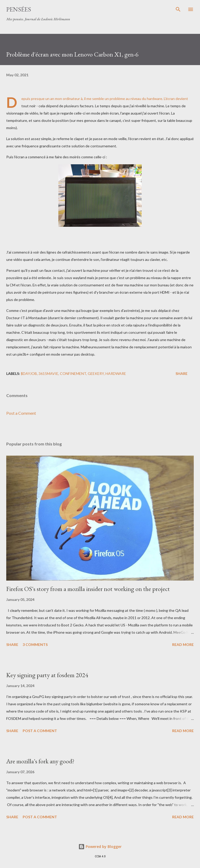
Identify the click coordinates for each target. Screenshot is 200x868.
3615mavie (48, 373)
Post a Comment (21, 413)
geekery (96, 373)
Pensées (19, 9)
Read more (183, 644)
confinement (73, 373)
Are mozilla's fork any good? (40, 761)
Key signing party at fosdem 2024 (47, 675)
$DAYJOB (29, 373)
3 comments (35, 644)
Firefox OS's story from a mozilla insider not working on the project (88, 589)
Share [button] (182, 373)
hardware (116, 373)
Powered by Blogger (100, 847)
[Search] (178, 9)
